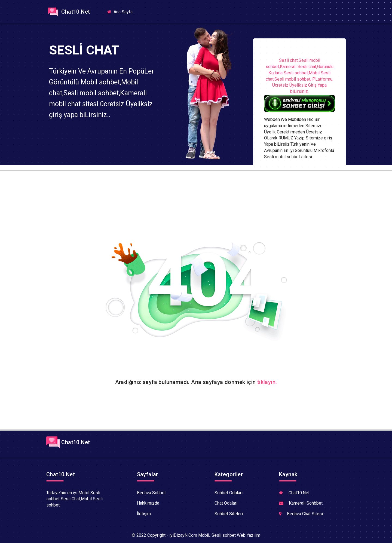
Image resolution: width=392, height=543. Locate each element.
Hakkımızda (148, 503)
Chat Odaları (226, 503)
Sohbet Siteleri (229, 514)
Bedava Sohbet (151, 493)
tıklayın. (267, 382)
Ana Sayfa (122, 12)
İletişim (144, 514)
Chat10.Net (68, 12)
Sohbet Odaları (229, 493)
